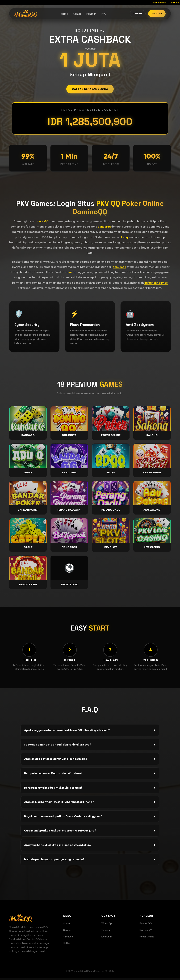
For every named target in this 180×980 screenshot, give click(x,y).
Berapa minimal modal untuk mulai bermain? (90, 790)
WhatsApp (107, 925)
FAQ (99, 14)
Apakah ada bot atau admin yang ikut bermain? (90, 761)
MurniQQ (43, 221)
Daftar (67, 945)
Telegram (107, 932)
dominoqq (119, 267)
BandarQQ (146, 925)
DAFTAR (154, 14)
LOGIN (130, 14)
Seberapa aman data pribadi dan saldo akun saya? (90, 747)
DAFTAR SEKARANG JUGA (90, 89)
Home (59, 14)
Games (72, 14)
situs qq (71, 272)
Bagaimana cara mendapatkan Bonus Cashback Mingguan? (90, 818)
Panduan (86, 14)
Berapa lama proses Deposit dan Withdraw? (90, 775)
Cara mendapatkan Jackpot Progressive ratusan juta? (90, 833)
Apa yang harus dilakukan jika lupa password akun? (90, 847)
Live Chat (107, 938)
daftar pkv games (156, 283)
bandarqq (104, 226)
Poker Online (147, 938)
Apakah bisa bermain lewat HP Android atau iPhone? (90, 804)
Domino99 (146, 932)
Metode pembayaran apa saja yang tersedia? (90, 861)
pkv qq (124, 237)
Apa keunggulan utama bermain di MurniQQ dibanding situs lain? (90, 732)
